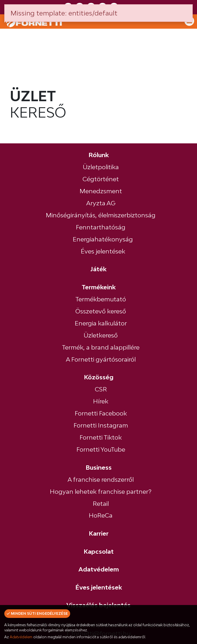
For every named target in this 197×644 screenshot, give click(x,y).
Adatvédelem (21, 637)
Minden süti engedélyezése (37, 613)
